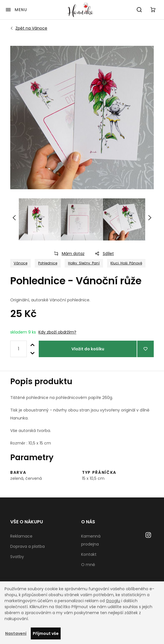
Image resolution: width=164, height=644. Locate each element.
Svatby (17, 557)
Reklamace (21, 536)
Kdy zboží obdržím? (57, 332)
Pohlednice (48, 263)
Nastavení (16, 633)
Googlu (113, 601)
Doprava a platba (27, 546)
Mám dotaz (67, 254)
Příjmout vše (46, 633)
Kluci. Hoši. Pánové (126, 263)
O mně (88, 565)
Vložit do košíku (88, 349)
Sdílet (103, 254)
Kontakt (89, 554)
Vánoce (31, 28)
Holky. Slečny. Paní (84, 263)
